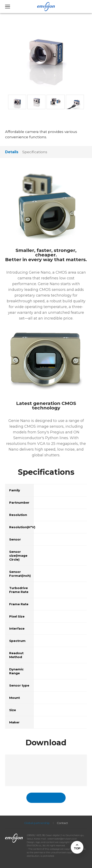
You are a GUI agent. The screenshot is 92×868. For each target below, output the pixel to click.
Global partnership (37, 823)
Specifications (35, 152)
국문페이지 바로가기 (46, 798)
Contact (62, 823)
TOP (77, 848)
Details (12, 152)
